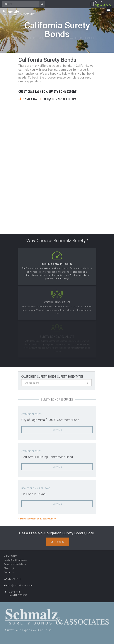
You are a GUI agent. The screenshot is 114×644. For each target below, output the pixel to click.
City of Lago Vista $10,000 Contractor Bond (52, 419)
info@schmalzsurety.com (58, 99)
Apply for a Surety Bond (14, 564)
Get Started (59, 542)
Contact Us (8, 572)
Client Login (9, 568)
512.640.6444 (28, 99)
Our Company (10, 556)
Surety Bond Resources (14, 560)
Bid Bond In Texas (34, 493)
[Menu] (109, 9)
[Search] (21, 4)
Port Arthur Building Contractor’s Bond (48, 456)
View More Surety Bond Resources (37, 518)
